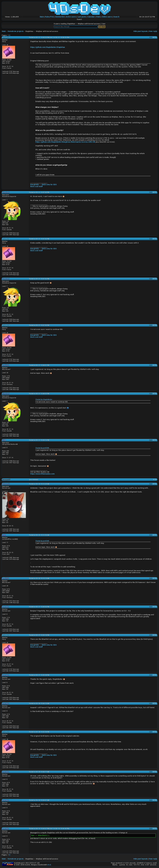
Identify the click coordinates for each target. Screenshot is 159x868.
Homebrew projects (16, 31)
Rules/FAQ (49, 17)
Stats (98, 17)
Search (116, 17)
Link (151, 37)
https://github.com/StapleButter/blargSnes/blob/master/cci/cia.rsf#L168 (65, 142)
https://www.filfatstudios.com (42, 474)
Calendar (91, 17)
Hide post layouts (140, 31)
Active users (71, 17)
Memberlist (60, 17)
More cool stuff (36, 186)
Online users (107, 17)
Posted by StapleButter (44, 399)
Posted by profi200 (42, 448)
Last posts (82, 17)
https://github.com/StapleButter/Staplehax (48, 47)
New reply (153, 31)
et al (49, 865)
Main (42, 17)
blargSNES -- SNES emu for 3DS (43, 185)
